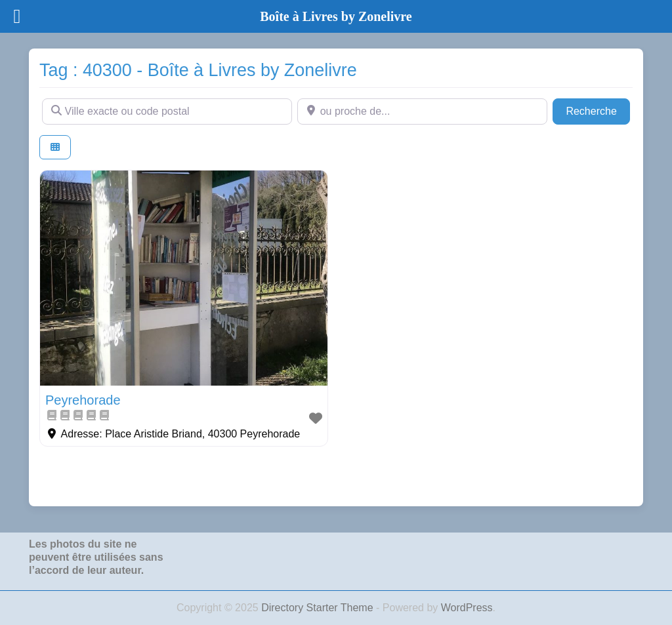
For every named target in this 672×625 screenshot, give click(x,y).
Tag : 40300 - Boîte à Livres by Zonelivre (198, 70)
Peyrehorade (83, 400)
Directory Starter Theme (319, 608)
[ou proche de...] (422, 111)
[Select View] (55, 147)
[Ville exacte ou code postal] (167, 111)
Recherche (598, 110)
